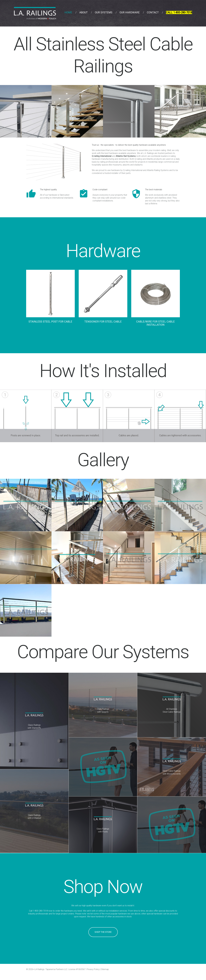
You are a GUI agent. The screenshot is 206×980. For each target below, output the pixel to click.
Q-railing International (102, 156)
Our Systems (104, 12)
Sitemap (105, 969)
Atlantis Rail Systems (126, 156)
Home (68, 12)
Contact (153, 12)
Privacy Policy (93, 969)
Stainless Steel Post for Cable (50, 322)
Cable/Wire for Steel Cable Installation (155, 323)
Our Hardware (130, 12)
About (83, 12)
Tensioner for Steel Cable (103, 322)
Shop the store (103, 932)
